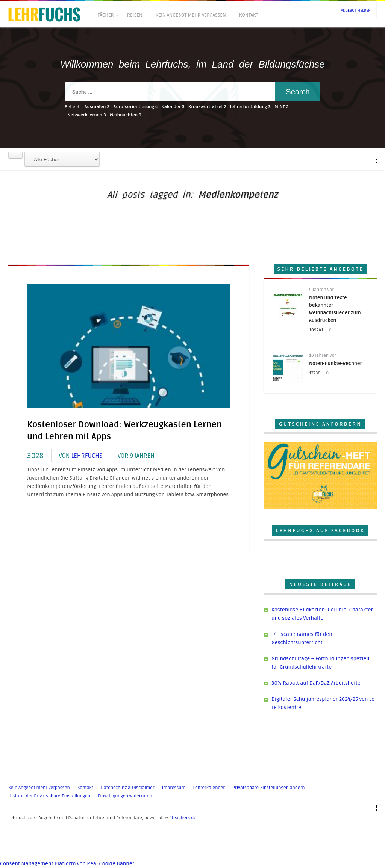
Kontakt (249, 15)
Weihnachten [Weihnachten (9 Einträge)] (126, 115)
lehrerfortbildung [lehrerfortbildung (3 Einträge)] (250, 107)
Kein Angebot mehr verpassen (191, 15)
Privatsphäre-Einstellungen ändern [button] (269, 788)
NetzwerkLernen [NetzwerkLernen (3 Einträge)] (87, 115)
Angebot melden (356, 11)
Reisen (135, 15)
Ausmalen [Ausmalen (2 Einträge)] (97, 107)
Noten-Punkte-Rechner (336, 364)
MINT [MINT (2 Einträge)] (282, 107)
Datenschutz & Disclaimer (127, 788)
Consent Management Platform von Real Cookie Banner (67, 864)
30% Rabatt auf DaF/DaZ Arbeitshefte (316, 683)
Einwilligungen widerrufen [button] (125, 796)
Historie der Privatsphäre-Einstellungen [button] (49, 796)
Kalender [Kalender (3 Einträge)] (173, 107)
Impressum (174, 788)
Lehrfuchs (87, 456)
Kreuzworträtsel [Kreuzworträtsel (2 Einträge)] (207, 107)
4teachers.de (183, 818)
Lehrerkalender (209, 788)
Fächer (108, 15)
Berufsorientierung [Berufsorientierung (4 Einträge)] (136, 107)
